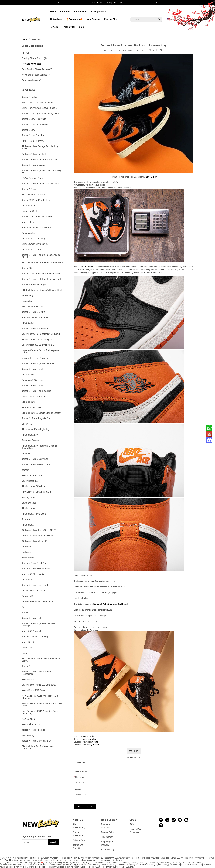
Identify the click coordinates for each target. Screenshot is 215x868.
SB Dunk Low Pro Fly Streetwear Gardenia (38, 747)
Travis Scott (28, 519)
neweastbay (28, 301)
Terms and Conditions (78, 847)
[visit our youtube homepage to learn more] (167, 820)
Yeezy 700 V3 (29, 222)
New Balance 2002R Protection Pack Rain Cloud (42, 705)
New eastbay (28, 735)
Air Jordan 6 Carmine (32, 380)
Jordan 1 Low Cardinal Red (35, 124)
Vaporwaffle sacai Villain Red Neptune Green (40, 351)
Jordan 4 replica (30, 97)
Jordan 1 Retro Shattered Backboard (40, 160)
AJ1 (24, 607)
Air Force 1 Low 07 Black (34, 154)
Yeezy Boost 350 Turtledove (35, 317)
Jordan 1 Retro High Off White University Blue (42, 172)
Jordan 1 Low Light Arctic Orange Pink (40, 113)
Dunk (24, 653)
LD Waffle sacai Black (32, 178)
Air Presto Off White (31, 407)
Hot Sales (65, 12)
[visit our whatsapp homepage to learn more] (161, 825)
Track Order (69, 27)
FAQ (132, 824)
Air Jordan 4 (28, 580)
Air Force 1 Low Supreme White (37, 536)
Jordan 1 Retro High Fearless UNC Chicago (39, 625)
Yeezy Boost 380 (30, 481)
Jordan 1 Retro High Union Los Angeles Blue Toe (41, 256)
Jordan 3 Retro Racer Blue (35, 328)
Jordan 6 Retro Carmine (34, 385)
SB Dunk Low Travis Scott (34, 195)
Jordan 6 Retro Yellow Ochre (36, 464)
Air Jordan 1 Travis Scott (34, 514)
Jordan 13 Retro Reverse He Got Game (41, 274)
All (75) (25, 53)
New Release (93, 19)
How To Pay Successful (135, 831)
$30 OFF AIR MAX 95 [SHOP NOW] (108, 3)
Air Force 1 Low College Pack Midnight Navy (41, 147)
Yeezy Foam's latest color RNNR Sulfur (41, 334)
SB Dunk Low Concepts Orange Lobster (41, 413)
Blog (81, 27)
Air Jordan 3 (28, 323)
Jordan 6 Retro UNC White (35, 459)
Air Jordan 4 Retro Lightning (35, 429)
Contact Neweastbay (79, 834)
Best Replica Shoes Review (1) (37, 69)
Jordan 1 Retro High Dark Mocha (38, 364)
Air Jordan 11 (28, 233)
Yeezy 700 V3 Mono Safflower (36, 228)
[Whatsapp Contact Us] (209, 428)
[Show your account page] (185, 19)
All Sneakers (81, 12)
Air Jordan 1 (28, 525)
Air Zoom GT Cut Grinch (34, 591)
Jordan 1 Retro (29, 189)
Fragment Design (30, 440)
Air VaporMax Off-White (33, 486)
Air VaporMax (28, 508)
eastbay (26, 470)
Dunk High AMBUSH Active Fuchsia (39, 108)
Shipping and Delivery (108, 843)
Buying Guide (108, 832)
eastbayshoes (29, 497)
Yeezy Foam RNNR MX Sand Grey (39, 685)
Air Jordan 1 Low (30, 435)
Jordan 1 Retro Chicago (33, 165)
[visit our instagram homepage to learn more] (161, 820)
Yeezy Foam (28, 679)
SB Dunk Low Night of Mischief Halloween (42, 263)
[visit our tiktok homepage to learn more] (174, 820)
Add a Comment (85, 806)
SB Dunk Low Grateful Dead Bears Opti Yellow (41, 660)
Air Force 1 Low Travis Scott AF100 (39, 530)
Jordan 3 (26, 666)
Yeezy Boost (28, 642)
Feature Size (111, 19)
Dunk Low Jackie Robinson (35, 396)
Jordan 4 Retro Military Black (36, 569)
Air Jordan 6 (28, 374)
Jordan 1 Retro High (32, 618)
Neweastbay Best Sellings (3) (36, 75)
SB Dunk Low (28, 402)
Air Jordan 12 (28, 206)
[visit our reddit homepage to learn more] (180, 820)
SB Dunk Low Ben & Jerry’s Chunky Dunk (42, 290)
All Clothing (56, 19)
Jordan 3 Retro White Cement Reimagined (36, 673)
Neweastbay (28, 558)
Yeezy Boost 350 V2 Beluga (35, 637)
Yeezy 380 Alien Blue (32, 475)
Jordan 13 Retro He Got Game (37, 217)
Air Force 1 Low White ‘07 (34, 541)
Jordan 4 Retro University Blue (37, 741)
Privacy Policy (80, 840)
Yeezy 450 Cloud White (33, 574)
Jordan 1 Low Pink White (34, 119)
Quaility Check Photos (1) (34, 58)
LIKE (133, 751)
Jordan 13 (27, 268)
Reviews (54, 27)
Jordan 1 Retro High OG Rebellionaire (40, 184)
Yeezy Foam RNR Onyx (33, 690)
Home (53, 12)
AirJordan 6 (27, 453)
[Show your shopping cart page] (192, 19)
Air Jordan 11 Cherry (32, 249)
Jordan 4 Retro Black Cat (34, 563)
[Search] (146, 19)
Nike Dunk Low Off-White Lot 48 (37, 102)
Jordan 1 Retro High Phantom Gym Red (41, 279)
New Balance (28, 719)
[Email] (209, 434)
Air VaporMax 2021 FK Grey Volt (38, 339)
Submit (53, 842)
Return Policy (108, 850)
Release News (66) (31, 64)
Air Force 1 (27, 547)
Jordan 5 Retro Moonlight (34, 285)
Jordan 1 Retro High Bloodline (36, 391)
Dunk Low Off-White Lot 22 (35, 244)
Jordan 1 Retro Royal (32, 369)
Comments (80, 789)
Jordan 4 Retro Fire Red (34, 730)
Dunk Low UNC (29, 211)
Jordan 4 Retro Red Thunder (36, 585)
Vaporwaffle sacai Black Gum (36, 358)
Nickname (79, 777)
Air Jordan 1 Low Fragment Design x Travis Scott (40, 447)
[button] (159, 19)
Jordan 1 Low (28, 130)
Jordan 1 (26, 613)
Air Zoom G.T (28, 596)
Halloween (27, 552)
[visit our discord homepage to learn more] (186, 820)
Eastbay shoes (29, 503)
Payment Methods (106, 826)
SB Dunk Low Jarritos (32, 306)
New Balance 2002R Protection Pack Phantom (40, 697)
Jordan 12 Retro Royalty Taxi (36, 200)
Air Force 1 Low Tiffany (33, 141)
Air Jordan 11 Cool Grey (34, 238)
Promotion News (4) (31, 80)
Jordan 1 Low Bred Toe (33, 135)
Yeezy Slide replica (31, 724)
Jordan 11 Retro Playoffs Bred (36, 418)
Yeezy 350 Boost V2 (32, 631)
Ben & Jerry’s (28, 296)
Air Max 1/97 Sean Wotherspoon (38, 602)
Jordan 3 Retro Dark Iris (33, 312)
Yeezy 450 (27, 424)
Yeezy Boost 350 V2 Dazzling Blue (39, 345)
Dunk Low (27, 648)
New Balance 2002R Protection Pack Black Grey (40, 712)
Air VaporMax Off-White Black (36, 492)
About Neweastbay (79, 826)
